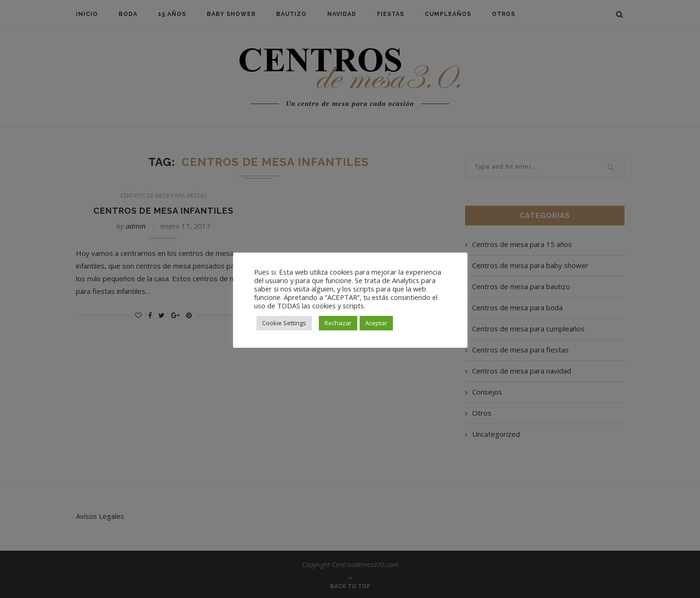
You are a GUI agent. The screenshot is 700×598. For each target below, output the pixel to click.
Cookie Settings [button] (284, 323)
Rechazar (338, 323)
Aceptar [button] (376, 323)
